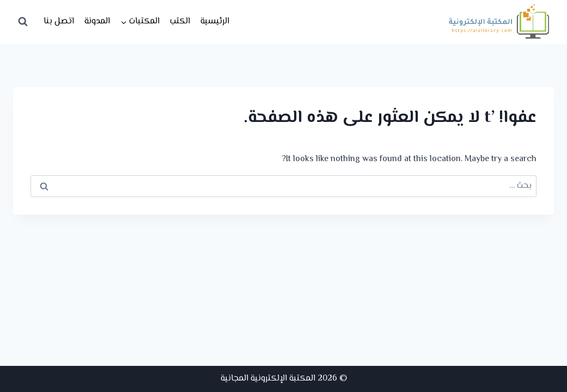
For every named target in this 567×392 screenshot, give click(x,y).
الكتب (180, 22)
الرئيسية (215, 22)
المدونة (97, 22)
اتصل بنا (59, 22)
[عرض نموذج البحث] (23, 22)
